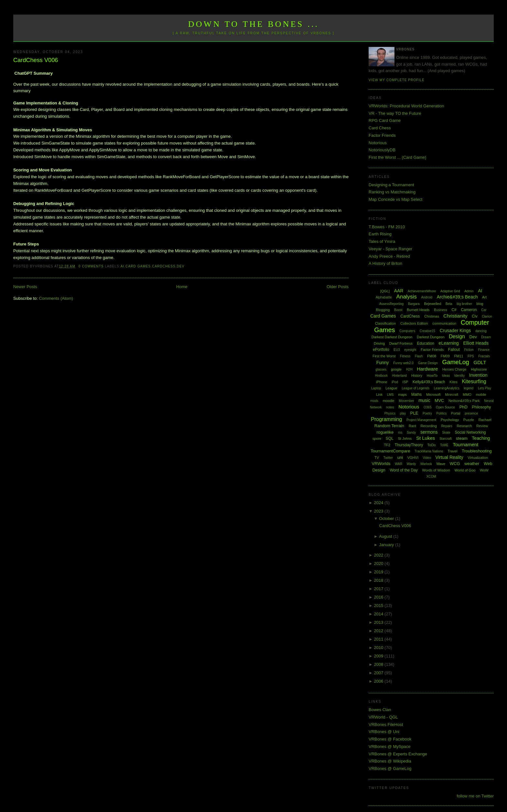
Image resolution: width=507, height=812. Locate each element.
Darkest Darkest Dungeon (392, 337)
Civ (475, 316)
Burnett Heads (418, 310)
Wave (441, 464)
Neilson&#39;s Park (464, 401)
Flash (419, 356)
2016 (379, 597)
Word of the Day (404, 470)
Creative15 (427, 331)
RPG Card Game (385, 120)
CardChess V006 (36, 60)
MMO (467, 395)
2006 (379, 681)
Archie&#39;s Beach (457, 297)
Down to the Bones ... (254, 24)
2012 (379, 631)
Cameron (469, 310)
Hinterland (400, 376)
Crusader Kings (455, 330)
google (396, 369)
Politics (442, 413)
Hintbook (381, 376)
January (387, 545)
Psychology (450, 420)
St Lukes (426, 438)
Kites (453, 382)
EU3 (397, 350)
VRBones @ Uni (384, 732)
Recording (429, 426)
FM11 (459, 356)
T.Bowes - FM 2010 (387, 227)
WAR (399, 464)
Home (182, 287)
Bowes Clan (380, 710)
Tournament (465, 444)
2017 (379, 589)
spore (377, 438)
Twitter (388, 458)
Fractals (484, 356)
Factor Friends (382, 135)
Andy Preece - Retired (389, 256)
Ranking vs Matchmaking (392, 192)
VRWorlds (381, 464)
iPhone (382, 382)
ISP (405, 382)
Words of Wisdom (436, 470)
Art (484, 297)
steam (462, 438)
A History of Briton (385, 263)
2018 (379, 580)
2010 (379, 648)
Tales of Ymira (382, 241)
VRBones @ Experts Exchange (398, 754)
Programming (386, 419)
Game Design (428, 363)
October (387, 519)
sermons (429, 432)
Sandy (411, 433)
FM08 (432, 356)
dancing (481, 331)
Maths (417, 395)
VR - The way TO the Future (395, 113)
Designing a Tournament (391, 185)
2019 (379, 572)
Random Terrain (389, 426)
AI (123, 266)
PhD (464, 407)
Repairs (447, 426)
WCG (455, 464)
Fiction (469, 350)
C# (454, 310)
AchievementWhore (422, 291)
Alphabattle (384, 297)
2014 (379, 614)
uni (400, 457)
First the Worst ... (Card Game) (397, 157)
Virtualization (478, 458)
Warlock (426, 464)
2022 (379, 555)
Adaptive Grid (450, 291)
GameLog (455, 362)
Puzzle (469, 420)
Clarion (487, 316)
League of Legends (416, 388)
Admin (469, 291)
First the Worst (384, 356)
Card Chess (380, 128)
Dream (486, 337)
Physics (390, 413)
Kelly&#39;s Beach (429, 382)
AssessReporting (392, 304)
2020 (379, 563)
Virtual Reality (449, 457)
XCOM (431, 476)
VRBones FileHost (386, 725)
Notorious (378, 143)
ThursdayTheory (409, 445)
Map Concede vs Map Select (395, 199)
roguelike (385, 432)
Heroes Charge (454, 369)
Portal (456, 413)
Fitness (405, 356)
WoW (484, 470)
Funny (383, 363)
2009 (379, 656)
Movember (406, 401)
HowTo (432, 375)
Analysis (407, 297)
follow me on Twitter (475, 796)
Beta (449, 304)
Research (464, 426)
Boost (398, 310)
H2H (409, 369)
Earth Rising (380, 234)
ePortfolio (381, 350)
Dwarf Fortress (401, 343)
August (386, 536)
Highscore (479, 369)
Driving (379, 343)
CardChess (164, 266)
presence (471, 413)
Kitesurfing (474, 381)
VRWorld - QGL (383, 717)
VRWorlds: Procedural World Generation (406, 106)
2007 (379, 673)
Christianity (455, 316)
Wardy (411, 464)
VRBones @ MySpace (390, 747)
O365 (427, 407)
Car (484, 310)
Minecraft (452, 395)
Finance (484, 350)
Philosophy (482, 407)
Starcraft (446, 439)
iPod (395, 382)
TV (377, 458)
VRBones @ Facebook (390, 739)
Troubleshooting (477, 451)
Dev (181, 266)
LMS (390, 395)
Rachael (485, 420)
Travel (452, 451)
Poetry (427, 413)
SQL (390, 438)
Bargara (414, 304)
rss (400, 433)
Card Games (138, 266)
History (417, 375)
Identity (459, 376)
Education (426, 343)
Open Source (445, 407)
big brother (464, 304)
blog (480, 304)
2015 (379, 606)
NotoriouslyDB (382, 150)
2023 (379, 511)
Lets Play (485, 388)
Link (379, 395)
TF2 (387, 445)
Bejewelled (432, 304)
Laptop (376, 388)
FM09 (445, 356)
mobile (481, 395)
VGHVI (413, 458)
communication (444, 323)
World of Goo (465, 470)
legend (469, 388)
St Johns (405, 438)
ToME (444, 445)
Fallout (454, 350)
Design (457, 336)
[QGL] (385, 291)
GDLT (480, 362)
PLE (414, 413)
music (424, 400)
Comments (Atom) (56, 298)
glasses (381, 369)
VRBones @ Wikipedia (390, 761)
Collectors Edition (414, 323)
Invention (478, 375)
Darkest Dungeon (431, 337)
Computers (407, 331)
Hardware (427, 369)
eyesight (410, 350)
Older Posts (338, 287)
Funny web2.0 (403, 363)
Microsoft (433, 395)
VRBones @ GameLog (390, 769)
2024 (379, 503)
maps (402, 395)
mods (374, 401)
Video (427, 458)
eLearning (449, 343)
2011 (379, 639)
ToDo (432, 445)
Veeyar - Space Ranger (390, 249)
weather (472, 464)
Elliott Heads (476, 343)
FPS (471, 356)
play (403, 413)
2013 (379, 622)
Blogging (383, 310)
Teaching (481, 438)
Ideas (446, 376)
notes (390, 407)
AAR (399, 291)
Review (482, 426)
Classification (386, 323)
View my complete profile (397, 80)
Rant (412, 426)
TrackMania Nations (429, 451)
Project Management (421, 420)
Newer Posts (25, 287)
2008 (379, 664)
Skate (446, 433)
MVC (439, 401)
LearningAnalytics (447, 388)
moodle (389, 401)
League (391, 388)
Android (427, 297)
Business (441, 310)
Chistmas (432, 316)
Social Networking (470, 432)
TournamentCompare (390, 451)
